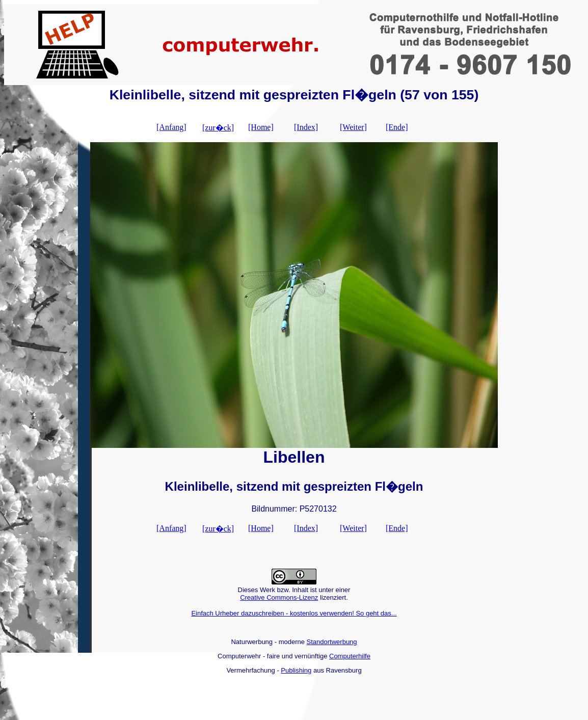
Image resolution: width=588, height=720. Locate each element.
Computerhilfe (350, 656)
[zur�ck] (218, 128)
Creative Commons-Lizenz (279, 597)
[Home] (261, 127)
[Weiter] (353, 127)
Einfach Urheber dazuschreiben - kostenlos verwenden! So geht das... (294, 613)
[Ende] (397, 127)
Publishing (296, 670)
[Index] (306, 127)
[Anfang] (171, 127)
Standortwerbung (332, 642)
